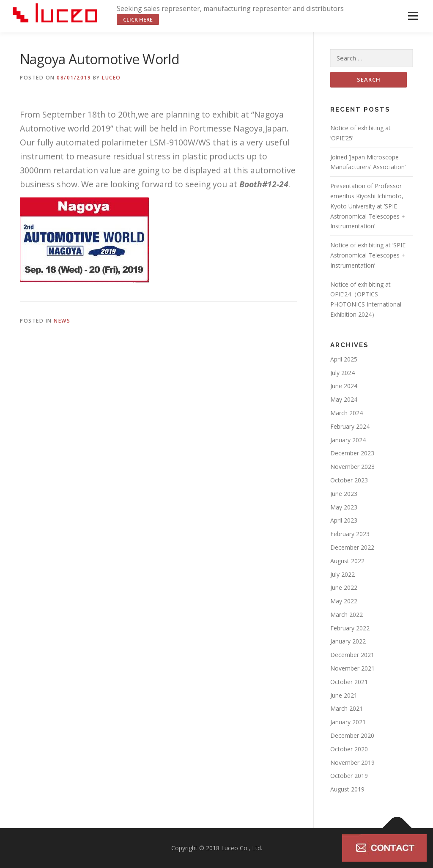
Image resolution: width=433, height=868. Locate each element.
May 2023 (344, 507)
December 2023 (352, 453)
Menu (413, 16)
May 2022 (344, 601)
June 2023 (344, 494)
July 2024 (343, 373)
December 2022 (352, 547)
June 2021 (344, 695)
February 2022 (350, 628)
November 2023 (352, 467)
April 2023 (344, 520)
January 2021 (348, 722)
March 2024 (347, 413)
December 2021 (352, 655)
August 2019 (347, 789)
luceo (111, 78)
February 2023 (350, 534)
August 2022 (347, 561)
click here (138, 19)
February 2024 (350, 426)
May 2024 (344, 399)
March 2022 (347, 615)
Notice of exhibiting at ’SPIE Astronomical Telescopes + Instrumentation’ (368, 255)
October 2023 (349, 480)
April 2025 (344, 359)
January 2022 (348, 641)
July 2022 (343, 574)
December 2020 (352, 735)
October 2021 (349, 682)
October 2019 (349, 776)
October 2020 (349, 749)
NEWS (62, 321)
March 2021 (347, 708)
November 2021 (352, 668)
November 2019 (352, 763)
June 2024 (344, 386)
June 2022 (344, 587)
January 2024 (348, 440)
